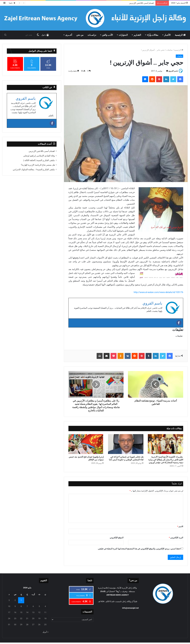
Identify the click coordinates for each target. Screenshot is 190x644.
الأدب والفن (107, 35)
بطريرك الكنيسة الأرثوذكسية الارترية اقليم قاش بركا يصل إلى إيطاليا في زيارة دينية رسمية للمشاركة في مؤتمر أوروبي (166, 460)
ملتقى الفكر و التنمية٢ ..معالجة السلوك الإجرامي (34, 169)
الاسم (180, 526)
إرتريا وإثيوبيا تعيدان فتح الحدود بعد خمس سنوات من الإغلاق (86, 458)
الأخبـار (167, 35)
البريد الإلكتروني (176, 538)
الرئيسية (180, 35)
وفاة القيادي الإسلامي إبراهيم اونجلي (39, 156)
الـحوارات (123, 35)
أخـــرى (69, 35)
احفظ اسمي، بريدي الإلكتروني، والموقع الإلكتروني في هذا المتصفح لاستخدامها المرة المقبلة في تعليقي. (139, 549)
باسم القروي (173, 71)
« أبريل (45, 632)
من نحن (80, 35)
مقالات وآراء (153, 35)
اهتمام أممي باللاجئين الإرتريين (142, 3)
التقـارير (137, 35)
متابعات (169, 50)
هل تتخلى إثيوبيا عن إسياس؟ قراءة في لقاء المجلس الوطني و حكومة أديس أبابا (126, 458)
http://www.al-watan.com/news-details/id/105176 (158, 292)
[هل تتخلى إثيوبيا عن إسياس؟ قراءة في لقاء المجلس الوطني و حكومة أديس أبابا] (126, 444)
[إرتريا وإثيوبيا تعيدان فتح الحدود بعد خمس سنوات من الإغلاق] (86, 444)
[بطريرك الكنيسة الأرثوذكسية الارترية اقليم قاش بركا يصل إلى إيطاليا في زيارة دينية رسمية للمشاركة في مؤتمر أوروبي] (166, 444)
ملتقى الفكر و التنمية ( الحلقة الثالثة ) (39, 160)
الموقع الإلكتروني (117, 538)
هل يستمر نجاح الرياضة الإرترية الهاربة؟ (38, 165)
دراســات (92, 35)
